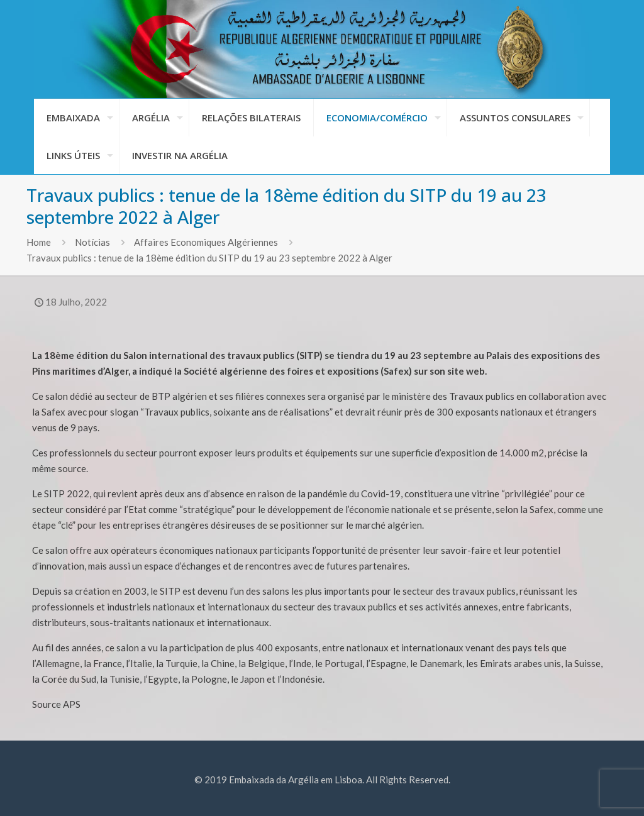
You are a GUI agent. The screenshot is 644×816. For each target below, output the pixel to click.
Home (39, 242)
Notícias (92, 242)
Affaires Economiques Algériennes (206, 242)
